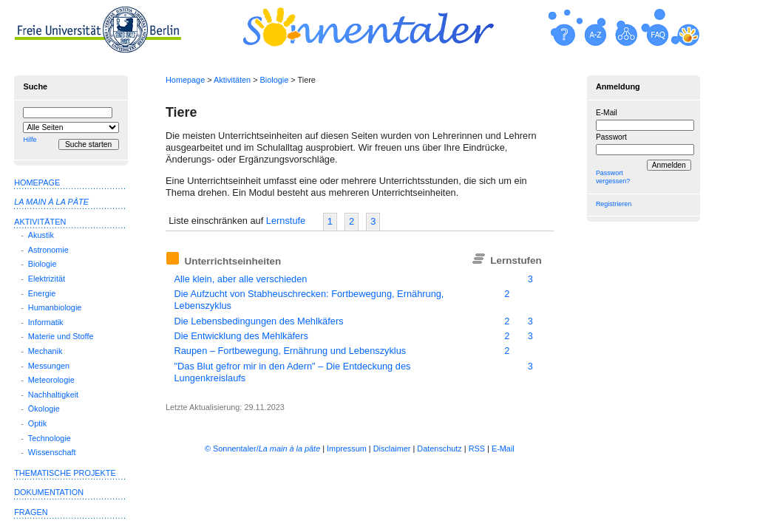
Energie (42, 293)
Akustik (41, 235)
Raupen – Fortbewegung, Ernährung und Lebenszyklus (290, 351)
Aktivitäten (232, 80)
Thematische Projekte (65, 473)
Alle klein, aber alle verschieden (240, 279)
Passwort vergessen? (613, 177)
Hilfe (30, 140)
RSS (477, 449)
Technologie (50, 438)
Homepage (185, 80)
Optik (37, 423)
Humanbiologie (55, 307)
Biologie (275, 80)
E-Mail (607, 113)
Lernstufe (286, 221)
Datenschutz (439, 449)
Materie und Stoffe (61, 336)
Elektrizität (47, 279)
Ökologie (44, 409)
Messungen (49, 366)
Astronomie (48, 250)
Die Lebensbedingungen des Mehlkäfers (258, 321)
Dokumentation (49, 492)
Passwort (611, 137)
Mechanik (45, 351)
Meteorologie (51, 380)
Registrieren (614, 204)
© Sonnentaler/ (262, 449)
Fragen (31, 512)
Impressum (347, 449)
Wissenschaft (52, 452)
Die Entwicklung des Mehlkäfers (241, 336)
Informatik (46, 322)
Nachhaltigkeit (53, 395)
